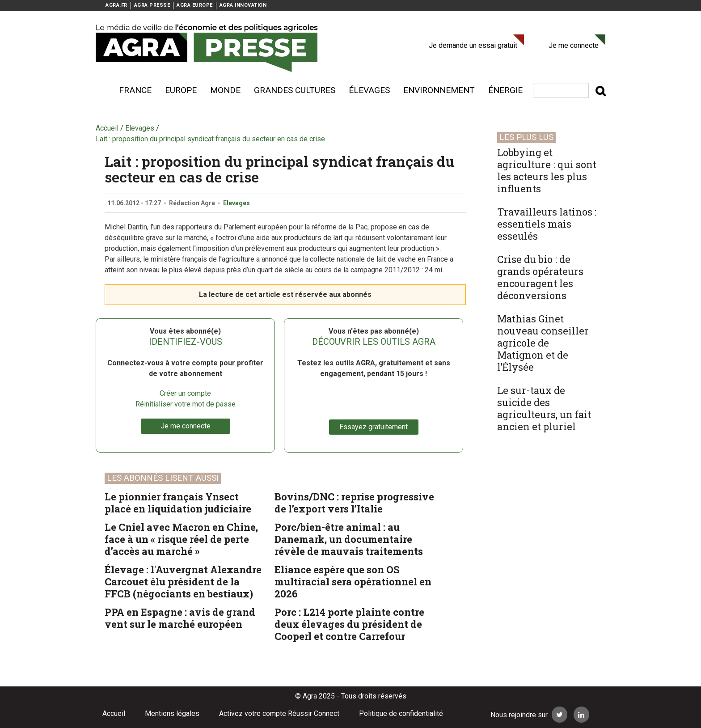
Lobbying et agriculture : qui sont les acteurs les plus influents (547, 170)
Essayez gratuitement (374, 427)
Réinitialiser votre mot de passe (186, 404)
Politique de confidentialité (401, 713)
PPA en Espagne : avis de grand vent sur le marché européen (180, 618)
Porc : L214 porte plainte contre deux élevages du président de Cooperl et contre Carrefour (349, 624)
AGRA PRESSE (152, 5)
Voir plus (100, 90)
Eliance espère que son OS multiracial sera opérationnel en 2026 (353, 582)
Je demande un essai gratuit (473, 45)
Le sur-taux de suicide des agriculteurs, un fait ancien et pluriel (544, 408)
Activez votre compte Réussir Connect (279, 713)
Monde (225, 90)
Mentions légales (172, 713)
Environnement (439, 90)
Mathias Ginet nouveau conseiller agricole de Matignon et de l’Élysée (543, 343)
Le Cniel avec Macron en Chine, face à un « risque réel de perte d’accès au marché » (181, 539)
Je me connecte (574, 45)
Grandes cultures (295, 90)
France (135, 90)
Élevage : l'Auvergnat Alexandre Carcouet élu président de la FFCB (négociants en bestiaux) (183, 582)
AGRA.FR (116, 5)
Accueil (114, 713)
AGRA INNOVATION (243, 5)
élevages (369, 90)
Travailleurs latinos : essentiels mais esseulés (547, 224)
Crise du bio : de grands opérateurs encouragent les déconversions (540, 277)
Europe (181, 90)
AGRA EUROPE (195, 5)
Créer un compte (185, 393)
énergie (505, 90)
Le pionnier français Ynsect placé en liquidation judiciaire (178, 503)
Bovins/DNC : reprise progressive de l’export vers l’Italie (354, 503)
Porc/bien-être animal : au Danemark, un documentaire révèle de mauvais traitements (349, 539)
